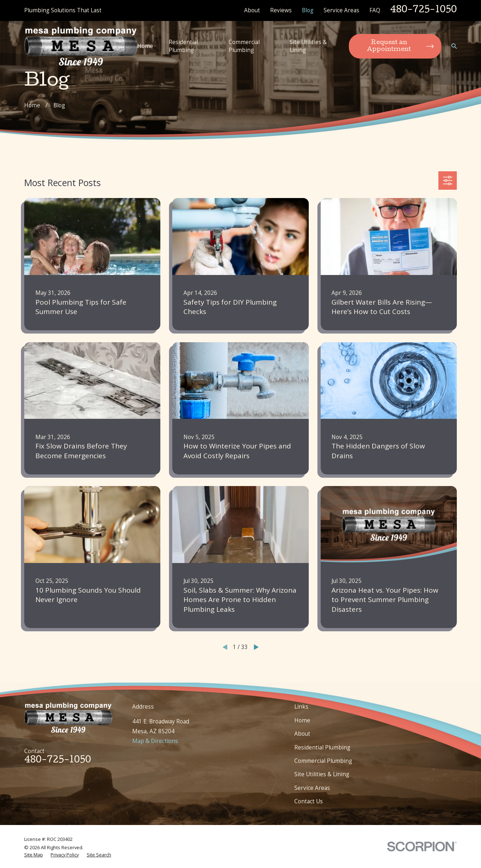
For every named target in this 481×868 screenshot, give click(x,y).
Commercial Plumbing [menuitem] (244, 46)
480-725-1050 (423, 10)
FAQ (375, 10)
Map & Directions (155, 741)
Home (302, 720)
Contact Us (309, 801)
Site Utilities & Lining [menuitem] (308, 46)
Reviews (281, 10)
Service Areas (341, 10)
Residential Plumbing (322, 747)
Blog (308, 10)
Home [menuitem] (145, 46)
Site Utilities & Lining (322, 774)
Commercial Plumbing (323, 761)
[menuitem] (34, 855)
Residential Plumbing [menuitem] (183, 46)
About (252, 10)
